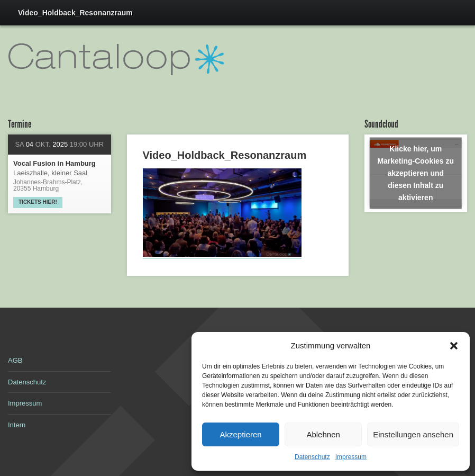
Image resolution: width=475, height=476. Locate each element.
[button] (454, 346)
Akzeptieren (240, 434)
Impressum (351, 457)
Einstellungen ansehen (413, 434)
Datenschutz (312, 457)
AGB (15, 360)
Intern (17, 425)
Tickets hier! (38, 202)
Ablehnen (323, 434)
